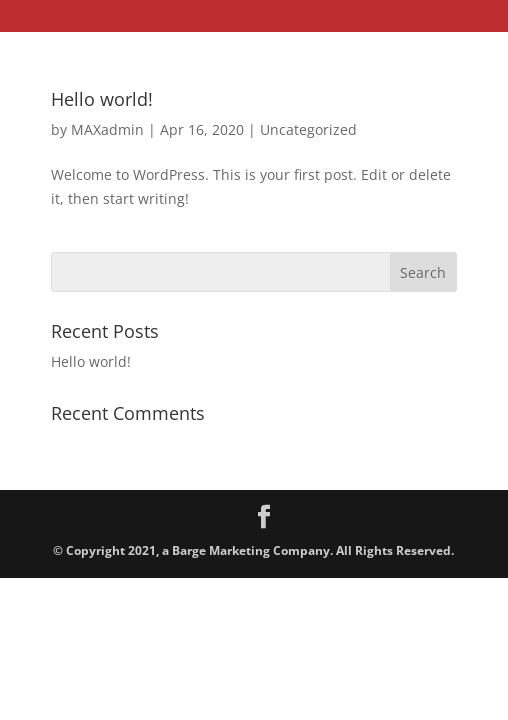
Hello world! (102, 99)
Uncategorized (308, 129)
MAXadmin (107, 129)
